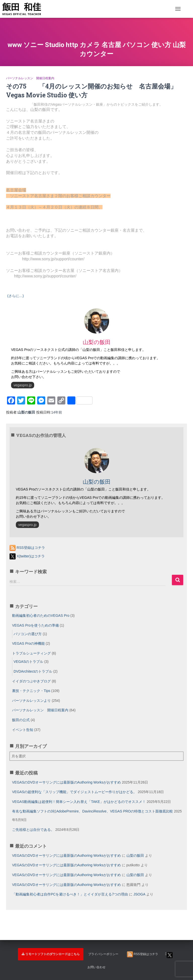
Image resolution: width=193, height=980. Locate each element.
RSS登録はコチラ (27, 548)
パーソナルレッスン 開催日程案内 (30, 78)
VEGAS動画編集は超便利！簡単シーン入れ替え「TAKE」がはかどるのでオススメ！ (79, 802)
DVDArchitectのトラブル (33, 671)
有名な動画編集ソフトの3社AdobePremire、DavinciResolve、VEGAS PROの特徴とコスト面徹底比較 (92, 811)
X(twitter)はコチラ (27, 556)
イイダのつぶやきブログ (31, 681)
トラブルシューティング (31, 653)
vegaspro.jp (23, 385)
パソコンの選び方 (28, 634)
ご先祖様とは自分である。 (33, 830)
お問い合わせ (96, 967)
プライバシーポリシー (103, 954)
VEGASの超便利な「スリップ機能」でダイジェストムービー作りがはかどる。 (74, 792)
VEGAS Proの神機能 (28, 643)
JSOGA (139, 894)
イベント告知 (23, 730)
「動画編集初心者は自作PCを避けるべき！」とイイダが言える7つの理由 (70, 894)
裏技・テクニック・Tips (31, 691)
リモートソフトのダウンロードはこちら (51, 954)
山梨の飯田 (135, 855)
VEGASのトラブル (28, 662)
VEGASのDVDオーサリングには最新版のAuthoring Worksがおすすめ (66, 782)
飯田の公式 (21, 720)
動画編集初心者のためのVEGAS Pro (41, 616)
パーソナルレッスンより (31, 701)
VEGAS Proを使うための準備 (35, 625)
